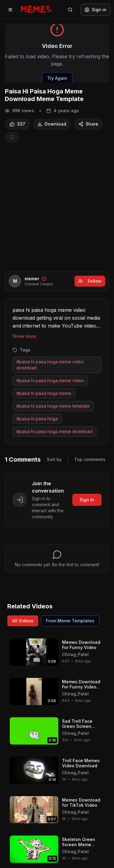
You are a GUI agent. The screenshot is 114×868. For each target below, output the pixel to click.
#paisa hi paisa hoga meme (44, 393)
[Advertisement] (57, 207)
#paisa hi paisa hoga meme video (50, 380)
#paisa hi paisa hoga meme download (54, 431)
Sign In (87, 500)
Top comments (90, 459)
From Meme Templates (70, 621)
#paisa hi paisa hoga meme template (53, 406)
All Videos (23, 621)
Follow (90, 281)
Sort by (54, 459)
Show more (24, 336)
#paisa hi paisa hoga (37, 419)
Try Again (57, 78)
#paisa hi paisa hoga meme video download (50, 365)
